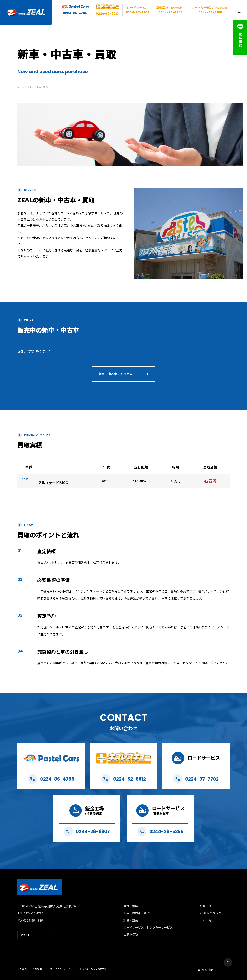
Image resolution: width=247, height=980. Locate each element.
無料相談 (240, 40)
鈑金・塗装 (131, 920)
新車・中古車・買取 (137, 913)
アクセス (25, 935)
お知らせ (206, 906)
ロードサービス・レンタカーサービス (148, 927)
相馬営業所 (38, 969)
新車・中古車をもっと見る (117, 374)
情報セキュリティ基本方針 (93, 969)
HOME (21, 87)
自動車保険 (131, 934)
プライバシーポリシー (62, 969)
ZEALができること (212, 913)
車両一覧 (206, 920)
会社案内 (22, 969)
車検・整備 (131, 906)
